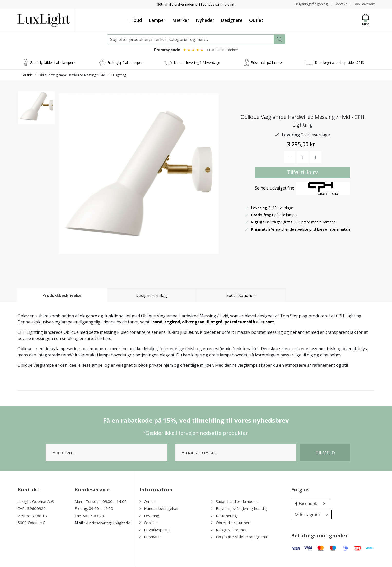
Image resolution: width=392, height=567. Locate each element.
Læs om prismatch (334, 229)
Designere (232, 20)
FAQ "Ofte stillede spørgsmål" (240, 537)
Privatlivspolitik (155, 530)
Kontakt (338, 4)
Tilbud (135, 20)
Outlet (256, 20)
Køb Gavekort (363, 4)
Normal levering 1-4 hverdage (197, 63)
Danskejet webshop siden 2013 (340, 63)
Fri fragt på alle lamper (125, 63)
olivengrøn (193, 322)
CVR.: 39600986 (32, 509)
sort (270, 322)
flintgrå (214, 322)
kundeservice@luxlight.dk (108, 523)
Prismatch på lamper (267, 63)
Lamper (157, 20)
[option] (36, 112)
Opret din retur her (230, 523)
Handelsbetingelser (159, 509)
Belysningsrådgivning (306, 4)
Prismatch (150, 537)
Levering (149, 516)
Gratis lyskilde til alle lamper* (53, 63)
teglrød (172, 322)
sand (157, 322)
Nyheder (205, 20)
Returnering (224, 516)
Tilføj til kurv (302, 172)
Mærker (181, 20)
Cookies (148, 523)
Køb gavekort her (229, 530)
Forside (27, 75)
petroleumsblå (240, 322)
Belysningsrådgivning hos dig (239, 509)
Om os (147, 502)
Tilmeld (325, 453)
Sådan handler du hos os (235, 502)
